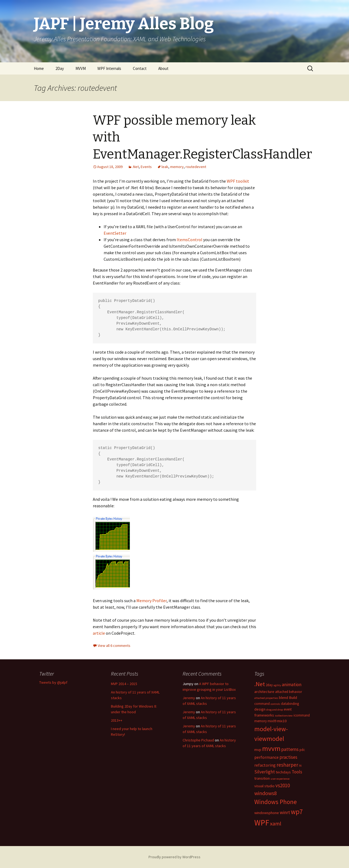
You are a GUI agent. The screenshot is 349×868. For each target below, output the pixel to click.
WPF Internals (109, 68)
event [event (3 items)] (288, 709)
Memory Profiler (152, 601)
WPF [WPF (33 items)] (262, 823)
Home (39, 68)
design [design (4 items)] (260, 709)
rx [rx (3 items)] (300, 765)
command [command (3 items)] (262, 704)
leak (165, 167)
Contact (140, 68)
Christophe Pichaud (198, 740)
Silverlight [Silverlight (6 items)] (265, 772)
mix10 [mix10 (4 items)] (282, 721)
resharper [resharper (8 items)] (287, 765)
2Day (60, 68)
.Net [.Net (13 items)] (260, 684)
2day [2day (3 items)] (269, 685)
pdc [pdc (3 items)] (302, 750)
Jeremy (189, 698)
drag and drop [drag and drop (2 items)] (275, 710)
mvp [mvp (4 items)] (258, 750)
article (99, 633)
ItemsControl (190, 240)
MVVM (81, 68)
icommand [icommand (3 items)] (302, 715)
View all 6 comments (114, 646)
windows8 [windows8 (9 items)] (266, 793)
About (163, 68)
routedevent (196, 167)
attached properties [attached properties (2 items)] (266, 698)
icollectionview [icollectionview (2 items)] (284, 716)
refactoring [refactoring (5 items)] (265, 765)
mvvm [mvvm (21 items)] (271, 748)
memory (177, 167)
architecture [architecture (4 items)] (264, 692)
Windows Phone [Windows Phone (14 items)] (276, 802)
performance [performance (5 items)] (266, 757)
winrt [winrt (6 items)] (285, 812)
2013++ (117, 720)
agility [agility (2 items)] (277, 685)
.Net (136, 167)
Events (146, 167)
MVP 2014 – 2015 (124, 684)
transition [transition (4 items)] (262, 778)
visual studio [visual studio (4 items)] (264, 786)
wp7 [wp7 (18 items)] (297, 812)
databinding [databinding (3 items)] (290, 704)
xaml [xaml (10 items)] (276, 824)
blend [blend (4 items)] (284, 698)
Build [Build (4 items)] (293, 698)
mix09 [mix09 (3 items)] (272, 721)
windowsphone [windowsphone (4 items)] (267, 813)
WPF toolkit (238, 181)
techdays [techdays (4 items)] (283, 772)
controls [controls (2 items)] (275, 704)
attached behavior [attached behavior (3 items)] (289, 692)
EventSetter (115, 233)
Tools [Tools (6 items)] (297, 772)
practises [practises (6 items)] (288, 757)
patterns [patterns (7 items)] (290, 749)
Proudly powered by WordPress (174, 857)
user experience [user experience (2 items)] (280, 779)
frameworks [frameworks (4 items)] (264, 715)
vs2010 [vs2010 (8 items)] (283, 785)
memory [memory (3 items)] (261, 721)
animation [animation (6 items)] (292, 685)
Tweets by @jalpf (53, 682)
